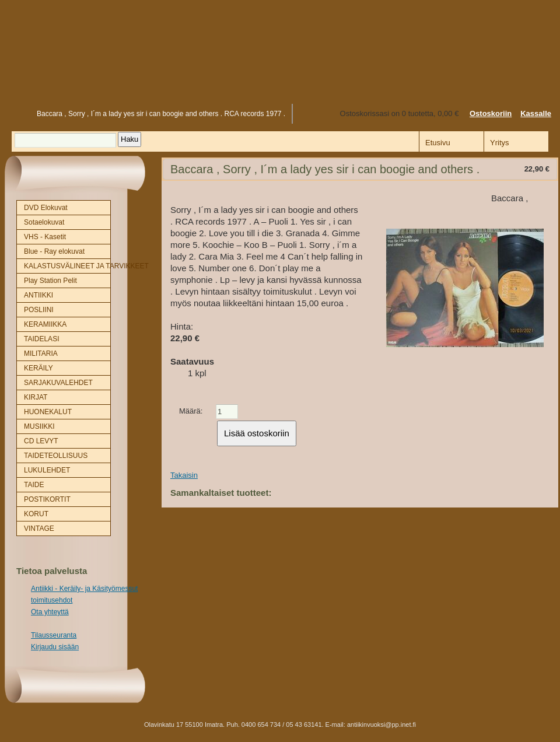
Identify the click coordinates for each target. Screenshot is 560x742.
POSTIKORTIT (47, 499)
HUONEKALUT (48, 412)
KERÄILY (38, 368)
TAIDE (34, 485)
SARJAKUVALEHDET (58, 383)
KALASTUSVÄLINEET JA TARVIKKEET (67, 266)
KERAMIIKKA (45, 324)
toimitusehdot (52, 600)
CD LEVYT (41, 441)
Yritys (500, 143)
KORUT (36, 514)
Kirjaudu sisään (55, 647)
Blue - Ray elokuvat (54, 251)
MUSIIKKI (39, 426)
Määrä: (191, 411)
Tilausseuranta (54, 635)
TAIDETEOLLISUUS (56, 456)
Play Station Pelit (50, 281)
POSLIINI (39, 310)
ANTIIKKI (38, 295)
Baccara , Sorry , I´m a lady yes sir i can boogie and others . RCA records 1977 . (161, 114)
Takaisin (184, 475)
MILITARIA (41, 353)
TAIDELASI (41, 339)
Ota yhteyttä (50, 612)
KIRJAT (36, 397)
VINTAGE (39, 528)
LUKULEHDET (47, 470)
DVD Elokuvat (46, 208)
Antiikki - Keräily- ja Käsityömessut (84, 589)
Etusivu (16, 114)
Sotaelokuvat (44, 222)
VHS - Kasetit (45, 237)
